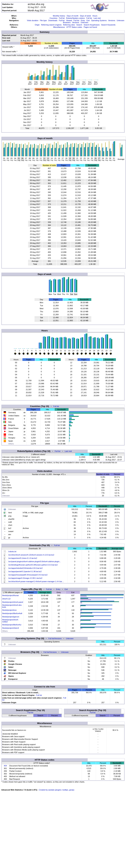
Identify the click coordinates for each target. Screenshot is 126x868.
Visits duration (33, 20)
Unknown (121, 20)
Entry (83, 20)
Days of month (73, 16)
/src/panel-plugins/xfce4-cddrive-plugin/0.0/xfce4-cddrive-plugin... (35, 561)
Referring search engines (51, 25)
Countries (54, 18)
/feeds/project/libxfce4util (12, 613)
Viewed (69, 20)
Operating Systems (99, 20)
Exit (88, 20)
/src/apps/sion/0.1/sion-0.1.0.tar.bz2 (23, 558)
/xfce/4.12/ (6, 599)
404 (5, 766)
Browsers (67, 22)
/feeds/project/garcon (11, 617)
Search (79, 25)
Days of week (85, 16)
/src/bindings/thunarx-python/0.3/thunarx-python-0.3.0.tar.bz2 (33, 565)
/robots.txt (12, 552)
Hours (95, 16)
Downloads (53, 20)
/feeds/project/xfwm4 (11, 628)
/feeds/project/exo (9, 610)
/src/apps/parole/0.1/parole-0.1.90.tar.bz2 (25, 571)
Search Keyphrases (92, 25)
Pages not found (90, 27)
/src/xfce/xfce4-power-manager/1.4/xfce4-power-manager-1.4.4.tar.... (36, 581)
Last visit (97, 18)
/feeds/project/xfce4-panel (13, 602)
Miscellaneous (59, 27)
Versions (112, 20)
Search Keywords (108, 25)
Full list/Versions (55, 638)
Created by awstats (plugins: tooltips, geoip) (57, 790)
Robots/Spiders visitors (75, 18)
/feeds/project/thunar (10, 595)
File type (43, 20)
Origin (37, 25)
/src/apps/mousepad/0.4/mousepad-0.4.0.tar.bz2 (28, 575)
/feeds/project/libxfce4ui (12, 625)
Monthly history (59, 16)
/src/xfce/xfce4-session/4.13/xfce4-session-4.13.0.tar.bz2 (31, 555)
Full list (62, 18)
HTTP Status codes (74, 27)
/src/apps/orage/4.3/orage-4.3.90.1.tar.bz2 (25, 578)
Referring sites (69, 25)
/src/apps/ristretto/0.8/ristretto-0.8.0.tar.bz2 (25, 568)
